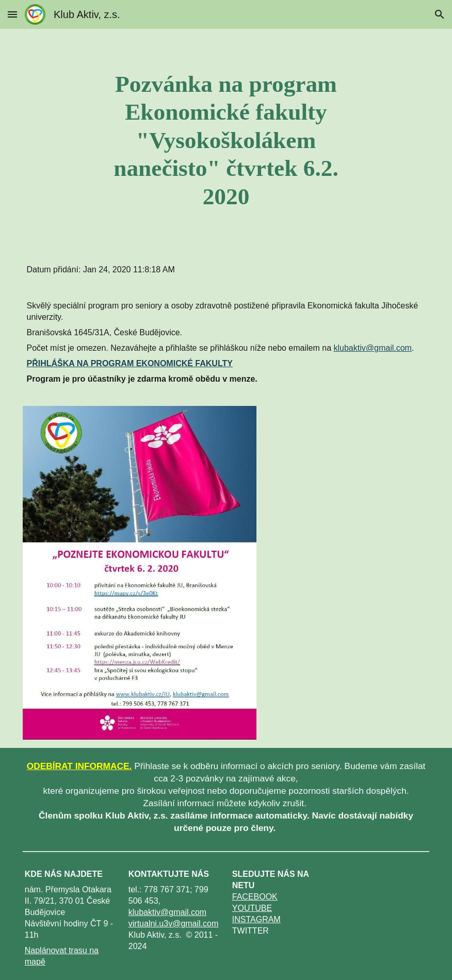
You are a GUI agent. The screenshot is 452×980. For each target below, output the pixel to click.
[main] (226, 140)
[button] (12, 14)
